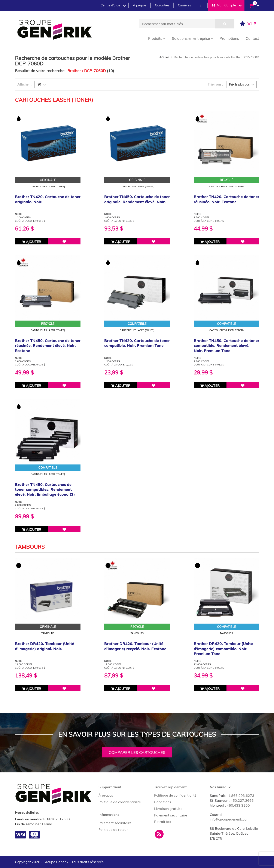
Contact (252, 38)
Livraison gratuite (168, 809)
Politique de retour (113, 830)
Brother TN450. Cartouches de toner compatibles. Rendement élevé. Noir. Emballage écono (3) (45, 489)
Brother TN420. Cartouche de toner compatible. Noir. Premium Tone (137, 343)
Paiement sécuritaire (115, 823)
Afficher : (24, 84)
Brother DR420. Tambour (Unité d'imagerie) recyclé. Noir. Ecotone (135, 646)
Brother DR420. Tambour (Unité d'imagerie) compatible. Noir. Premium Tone (223, 649)
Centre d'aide (113, 5)
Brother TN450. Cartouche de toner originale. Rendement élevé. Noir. (137, 199)
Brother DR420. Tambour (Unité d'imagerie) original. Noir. (45, 646)
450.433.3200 (238, 805)
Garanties (162, 5)
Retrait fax (163, 822)
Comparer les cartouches (137, 752)
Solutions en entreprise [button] (192, 38)
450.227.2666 (242, 800)
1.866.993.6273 (241, 796)
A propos (140, 5)
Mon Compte (227, 5)
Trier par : (215, 84)
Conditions (163, 802)
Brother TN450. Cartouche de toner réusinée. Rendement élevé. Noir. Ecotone (48, 346)
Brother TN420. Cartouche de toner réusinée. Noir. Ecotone (226, 199)
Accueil (164, 57)
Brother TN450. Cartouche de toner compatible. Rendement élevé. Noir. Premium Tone (226, 346)
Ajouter (31, 242)
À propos (106, 795)
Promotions (229, 38)
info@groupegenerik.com (230, 819)
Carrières (184, 5)
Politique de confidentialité (120, 802)
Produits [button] (157, 38)
